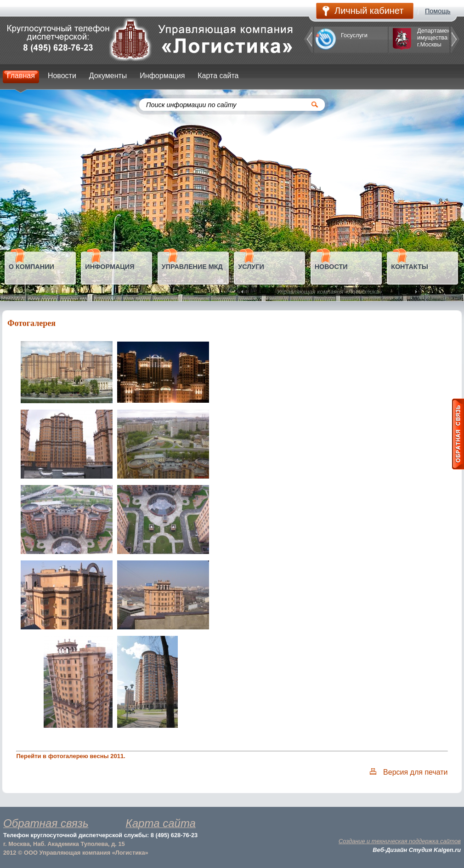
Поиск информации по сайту (191, 105)
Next (415, 292)
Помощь (438, 11)
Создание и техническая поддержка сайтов (400, 841)
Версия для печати (415, 772)
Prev (243, 292)
